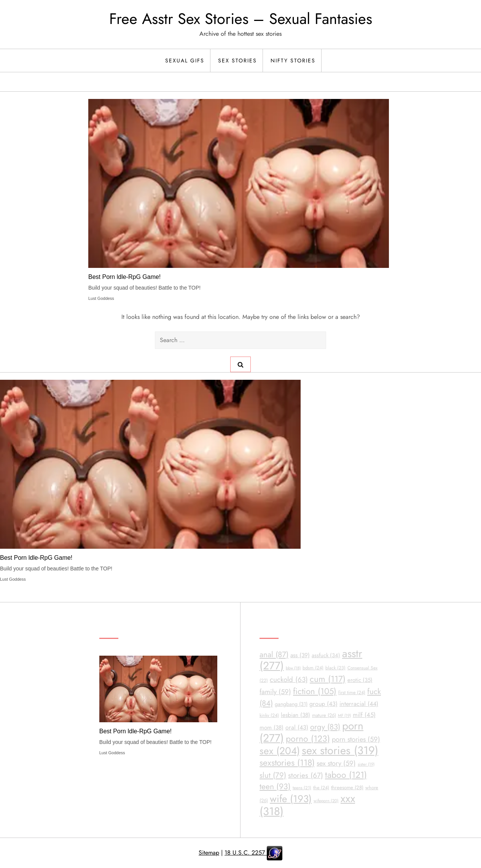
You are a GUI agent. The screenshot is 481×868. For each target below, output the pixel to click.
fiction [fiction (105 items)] (315, 691)
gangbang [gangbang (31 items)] (291, 704)
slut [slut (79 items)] (273, 775)
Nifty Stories (293, 61)
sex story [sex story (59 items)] (336, 763)
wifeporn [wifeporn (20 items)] (326, 801)
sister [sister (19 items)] (366, 764)
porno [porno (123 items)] (308, 739)
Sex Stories (237, 61)
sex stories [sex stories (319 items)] (340, 750)
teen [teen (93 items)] (275, 786)
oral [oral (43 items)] (297, 727)
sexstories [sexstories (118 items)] (287, 763)
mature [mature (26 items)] (324, 715)
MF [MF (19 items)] (344, 715)
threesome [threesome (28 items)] (347, 788)
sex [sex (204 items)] (280, 751)
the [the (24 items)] (321, 788)
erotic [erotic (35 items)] (360, 680)
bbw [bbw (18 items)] (293, 668)
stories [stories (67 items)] (306, 775)
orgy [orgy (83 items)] (325, 727)
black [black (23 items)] (335, 668)
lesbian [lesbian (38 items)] (295, 715)
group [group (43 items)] (323, 704)
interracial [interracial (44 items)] (359, 704)
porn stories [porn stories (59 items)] (356, 739)
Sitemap (209, 853)
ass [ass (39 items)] (300, 655)
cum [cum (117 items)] (328, 679)
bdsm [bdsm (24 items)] (313, 668)
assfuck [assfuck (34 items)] (326, 655)
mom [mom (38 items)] (272, 728)
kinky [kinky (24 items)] (269, 715)
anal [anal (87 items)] (274, 655)
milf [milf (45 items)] (364, 715)
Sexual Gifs (185, 61)
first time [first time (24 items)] (352, 693)
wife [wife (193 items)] (291, 799)
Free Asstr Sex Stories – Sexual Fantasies (241, 19)
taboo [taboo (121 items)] (346, 775)
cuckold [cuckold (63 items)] (289, 679)
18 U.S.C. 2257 (246, 853)
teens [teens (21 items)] (302, 788)
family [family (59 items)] (275, 692)
